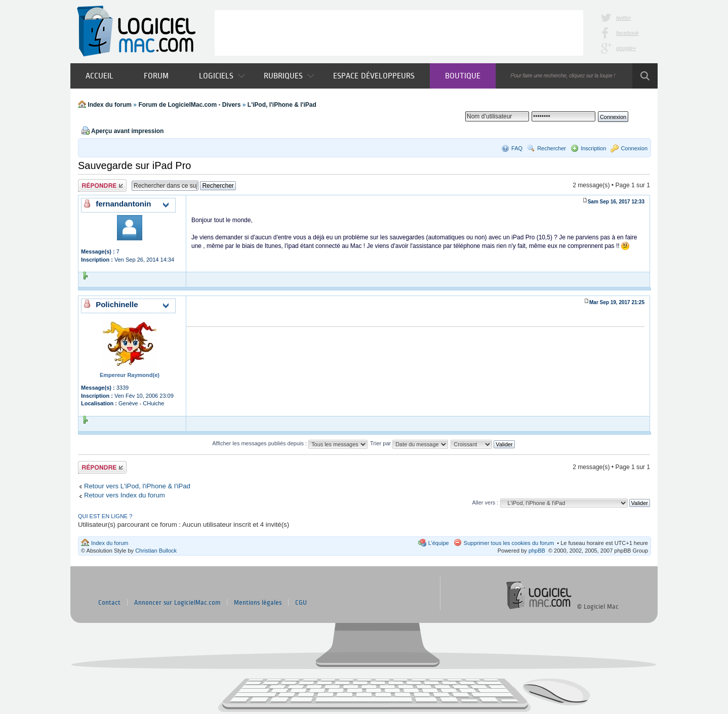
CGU (301, 603)
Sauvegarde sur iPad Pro (134, 165)
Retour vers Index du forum (125, 495)
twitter (623, 18)
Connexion (634, 148)
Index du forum (110, 105)
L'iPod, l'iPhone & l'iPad (282, 105)
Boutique (463, 76)
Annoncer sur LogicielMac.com (177, 603)
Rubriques (289, 76)
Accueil (99, 76)
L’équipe (439, 543)
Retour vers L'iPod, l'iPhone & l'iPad (137, 486)
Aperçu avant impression (127, 131)
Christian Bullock (156, 551)
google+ (626, 48)
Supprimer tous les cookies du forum (509, 543)
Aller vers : (485, 502)
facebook (628, 33)
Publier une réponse (102, 185)
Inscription (593, 148)
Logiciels (222, 76)
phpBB (537, 551)
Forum (156, 76)
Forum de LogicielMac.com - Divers (189, 105)
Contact (109, 603)
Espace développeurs (374, 76)
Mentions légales (258, 603)
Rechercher (552, 148)
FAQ (517, 148)
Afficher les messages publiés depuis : (290, 443)
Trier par (409, 443)
